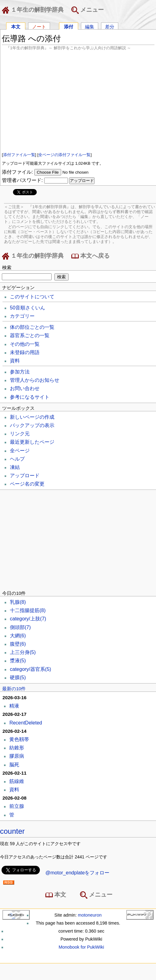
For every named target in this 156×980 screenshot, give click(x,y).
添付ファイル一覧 (19, 155)
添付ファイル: (17, 172)
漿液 (18, 661)
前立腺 (17, 806)
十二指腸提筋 (28, 610)
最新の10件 (14, 689)
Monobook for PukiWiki (81, 947)
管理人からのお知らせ (35, 380)
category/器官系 (30, 669)
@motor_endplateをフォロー (77, 873)
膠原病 (17, 756)
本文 (16, 26)
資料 (15, 361)
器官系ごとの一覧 (30, 335)
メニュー (88, 10)
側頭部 (20, 627)
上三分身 (23, 652)
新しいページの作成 (32, 417)
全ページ (20, 451)
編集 (90, 26)
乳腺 (18, 602)
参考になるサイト (30, 397)
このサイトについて (32, 297)
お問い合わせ (25, 388)
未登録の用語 (25, 352)
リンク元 (20, 434)
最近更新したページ (32, 442)
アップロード (25, 476)
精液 (14, 706)
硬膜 (18, 678)
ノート (39, 26)
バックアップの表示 (32, 425)
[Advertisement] (78, 101)
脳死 (14, 765)
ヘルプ (17, 459)
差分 (110, 26)
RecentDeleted (26, 723)
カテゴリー (22, 316)
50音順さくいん (27, 308)
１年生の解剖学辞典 (34, 10)
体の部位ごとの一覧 (32, 327)
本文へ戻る (91, 256)
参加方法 (20, 372)
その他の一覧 (25, 344)
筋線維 (17, 781)
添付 (69, 26)
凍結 (15, 467)
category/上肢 (28, 619)
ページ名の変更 (27, 484)
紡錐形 (17, 748)
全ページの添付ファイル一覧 (64, 155)
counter (12, 831)
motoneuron (90, 915)
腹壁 (18, 644)
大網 (18, 636)
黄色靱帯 (19, 739)
